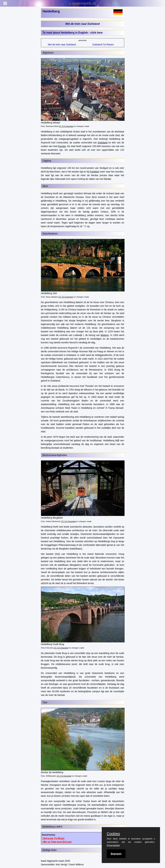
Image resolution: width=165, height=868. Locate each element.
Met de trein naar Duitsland (82, 24)
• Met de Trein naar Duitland (57, 842)
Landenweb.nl (82, 3)
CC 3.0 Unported (66, 126)
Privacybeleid (113, 845)
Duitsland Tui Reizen (103, 45)
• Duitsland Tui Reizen (53, 838)
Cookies (113, 834)
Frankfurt (94, 172)
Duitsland (103, 143)
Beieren (105, 335)
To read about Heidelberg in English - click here (73, 33)
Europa (62, 146)
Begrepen (116, 854)
